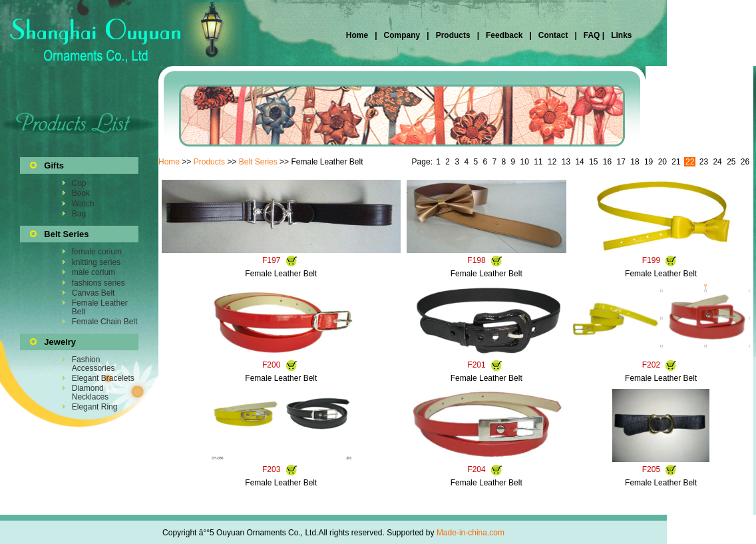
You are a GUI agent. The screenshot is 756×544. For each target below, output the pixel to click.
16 (607, 162)
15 (593, 162)
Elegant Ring (95, 407)
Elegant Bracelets (103, 378)
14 (579, 162)
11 (538, 162)
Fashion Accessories (94, 364)
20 (662, 162)
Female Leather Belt (100, 307)
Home (358, 35)
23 (704, 162)
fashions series (98, 283)
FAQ (591, 35)
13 (566, 162)
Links (621, 35)
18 (635, 162)
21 (676, 162)
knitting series (96, 262)
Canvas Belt (94, 293)
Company (401, 35)
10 (525, 162)
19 (649, 162)
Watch (83, 204)
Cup (79, 183)
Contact (553, 35)
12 (552, 162)
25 (731, 162)
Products (453, 35)
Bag (79, 214)
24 (717, 162)
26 (745, 162)
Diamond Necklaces (90, 392)
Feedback (503, 35)
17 (621, 162)
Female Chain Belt (105, 322)
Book (81, 193)
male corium (94, 272)
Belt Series (258, 162)
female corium (97, 252)
